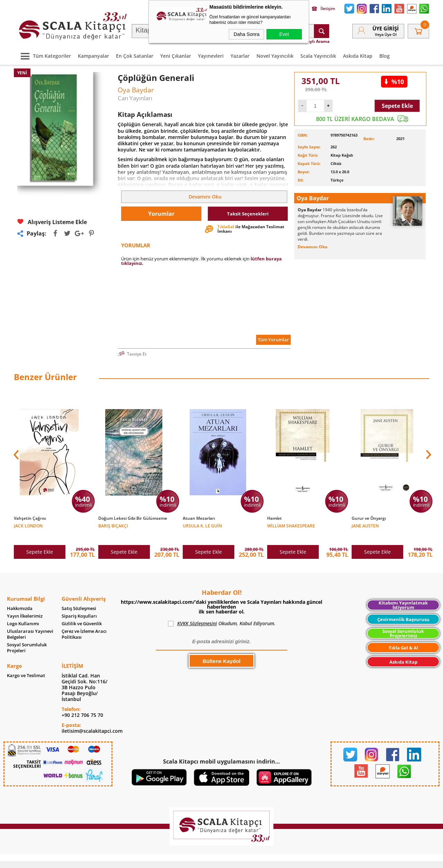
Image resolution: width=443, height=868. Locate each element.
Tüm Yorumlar (273, 340)
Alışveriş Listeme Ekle (52, 222)
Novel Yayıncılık (275, 56)
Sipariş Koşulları (79, 606)
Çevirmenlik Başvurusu (403, 609)
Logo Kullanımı (23, 613)
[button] (428, 451)
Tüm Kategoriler (44, 56)
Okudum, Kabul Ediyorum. (222, 613)
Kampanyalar (93, 56)
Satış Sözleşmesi (79, 598)
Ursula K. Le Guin (202, 525)
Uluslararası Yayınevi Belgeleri (30, 624)
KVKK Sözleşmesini (197, 613)
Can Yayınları (135, 98)
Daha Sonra (247, 34)
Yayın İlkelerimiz (25, 606)
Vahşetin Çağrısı (30, 518)
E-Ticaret (200, 859)
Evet (284, 34)
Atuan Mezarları (199, 518)
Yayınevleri (211, 56)
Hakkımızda (20, 598)
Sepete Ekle (397, 106)
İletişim (323, 9)
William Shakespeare (291, 525)
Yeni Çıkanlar (176, 56)
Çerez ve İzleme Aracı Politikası (84, 624)
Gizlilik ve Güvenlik (82, 613)
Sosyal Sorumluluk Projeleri (27, 637)
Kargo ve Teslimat (26, 665)
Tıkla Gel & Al (403, 637)
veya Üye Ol (386, 34)
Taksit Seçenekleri (248, 214)
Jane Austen (365, 525)
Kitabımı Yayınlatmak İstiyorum (403, 595)
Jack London (28, 525)
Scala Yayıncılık (318, 56)
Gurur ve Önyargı (369, 518)
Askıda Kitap (358, 56)
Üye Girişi (386, 28)
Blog (385, 56)
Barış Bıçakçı (113, 525)
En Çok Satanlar (135, 56)
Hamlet (274, 518)
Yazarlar (240, 56)
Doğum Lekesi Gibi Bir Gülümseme (133, 518)
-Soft (185, 859)
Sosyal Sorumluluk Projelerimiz (403, 623)
